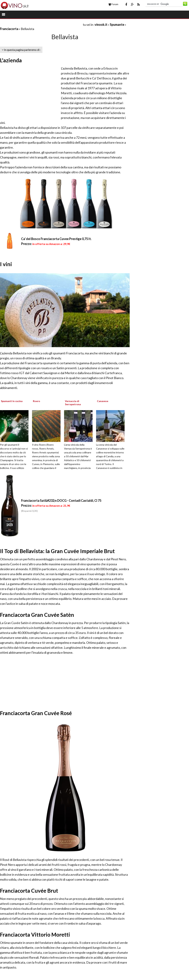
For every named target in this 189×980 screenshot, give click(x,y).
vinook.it (101, 25)
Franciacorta (9, 29)
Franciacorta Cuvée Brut (29, 891)
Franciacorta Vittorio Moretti (35, 934)
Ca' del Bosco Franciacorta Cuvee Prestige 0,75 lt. (56, 239)
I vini (6, 264)
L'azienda (11, 60)
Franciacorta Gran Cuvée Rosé (36, 713)
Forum (113, 4)
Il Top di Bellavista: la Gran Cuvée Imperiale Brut (57, 551)
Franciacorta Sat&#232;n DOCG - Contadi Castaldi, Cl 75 (61, 501)
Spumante (117, 25)
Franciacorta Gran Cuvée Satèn (37, 615)
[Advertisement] (41, 24)
